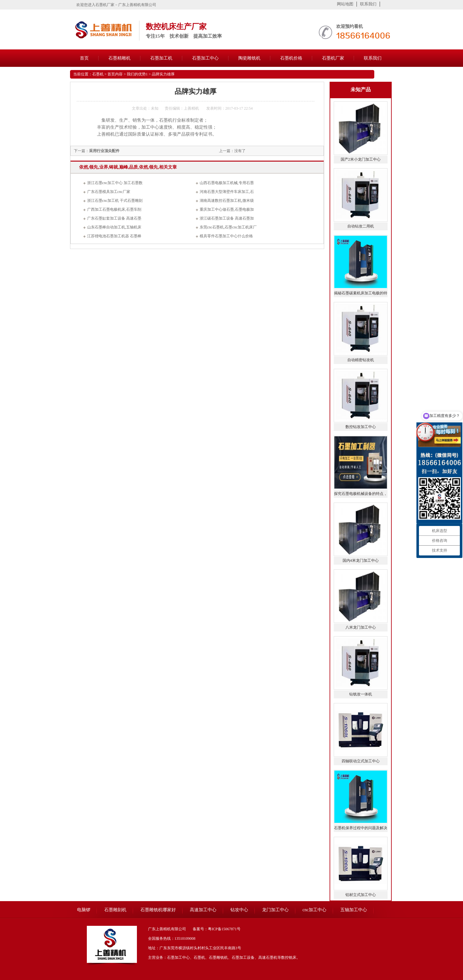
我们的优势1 (137, 74)
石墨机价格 (291, 58)
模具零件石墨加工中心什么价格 (226, 236)
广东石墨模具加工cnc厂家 (109, 192)
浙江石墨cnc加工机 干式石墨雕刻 (115, 201)
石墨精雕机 (119, 58)
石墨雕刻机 (115, 910)
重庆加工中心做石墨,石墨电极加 (227, 209)
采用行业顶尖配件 (104, 151)
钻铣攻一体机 (361, 694)
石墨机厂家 (333, 58)
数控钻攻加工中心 (361, 427)
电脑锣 (84, 910)
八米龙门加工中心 (361, 627)
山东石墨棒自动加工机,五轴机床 (114, 227)
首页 (84, 58)
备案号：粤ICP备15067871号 (217, 929)
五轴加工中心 (354, 910)
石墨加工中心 (205, 58)
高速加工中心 (203, 910)
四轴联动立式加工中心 (361, 761)
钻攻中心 (239, 910)
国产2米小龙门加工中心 (361, 159)
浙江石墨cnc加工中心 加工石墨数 (115, 183)
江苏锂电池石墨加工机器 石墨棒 (114, 236)
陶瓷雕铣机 (249, 58)
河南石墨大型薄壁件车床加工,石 (227, 192)
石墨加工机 (161, 58)
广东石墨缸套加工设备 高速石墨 (114, 218)
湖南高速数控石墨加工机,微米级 (227, 201)
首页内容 (115, 74)
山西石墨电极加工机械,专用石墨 (227, 183)
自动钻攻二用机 (361, 226)
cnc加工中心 (315, 910)
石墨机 (98, 74)
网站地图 (345, 4)
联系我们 (368, 4)
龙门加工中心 (275, 910)
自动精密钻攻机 (361, 360)
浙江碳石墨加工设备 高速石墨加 (227, 218)
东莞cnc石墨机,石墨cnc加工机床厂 (228, 227)
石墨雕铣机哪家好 (158, 910)
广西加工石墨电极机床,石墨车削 (114, 209)
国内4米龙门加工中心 (361, 560)
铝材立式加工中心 (361, 895)
